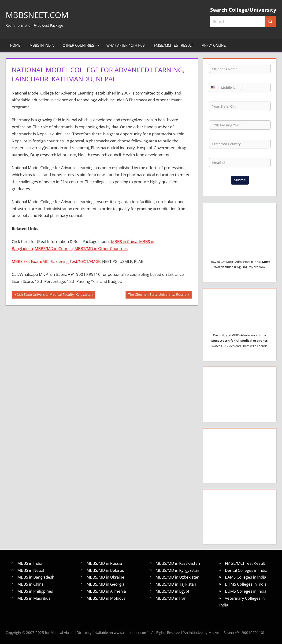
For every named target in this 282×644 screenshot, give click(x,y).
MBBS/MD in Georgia (54, 248)
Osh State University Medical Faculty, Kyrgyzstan (55, 295)
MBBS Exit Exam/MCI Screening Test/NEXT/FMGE (56, 261)
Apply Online (214, 45)
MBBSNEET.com (38, 15)
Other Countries (81, 45)
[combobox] (215, 87)
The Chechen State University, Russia (157, 295)
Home (15, 45)
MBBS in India (42, 45)
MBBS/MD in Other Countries (101, 248)
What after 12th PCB (126, 45)
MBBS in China (124, 241)
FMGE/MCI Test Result (173, 45)
